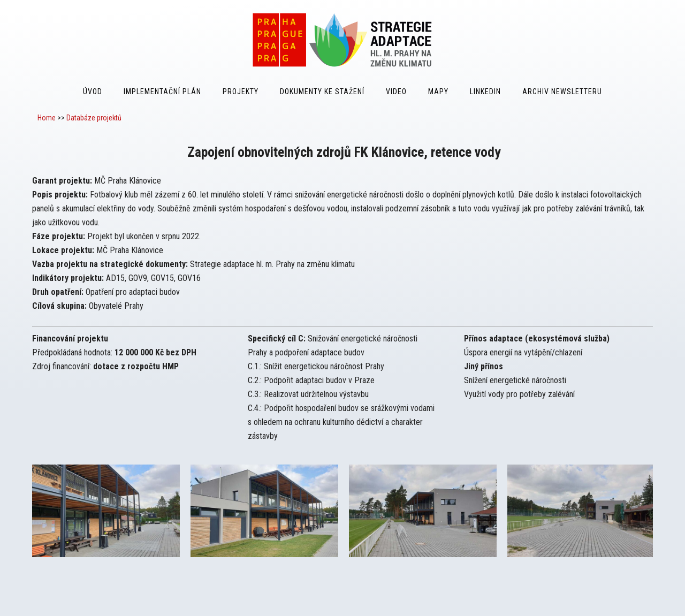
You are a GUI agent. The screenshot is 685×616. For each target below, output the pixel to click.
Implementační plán (162, 92)
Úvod (93, 92)
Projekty (241, 92)
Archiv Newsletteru (562, 92)
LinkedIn (485, 92)
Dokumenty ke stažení (322, 92)
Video (396, 92)
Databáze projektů (94, 118)
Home (47, 118)
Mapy (438, 92)
